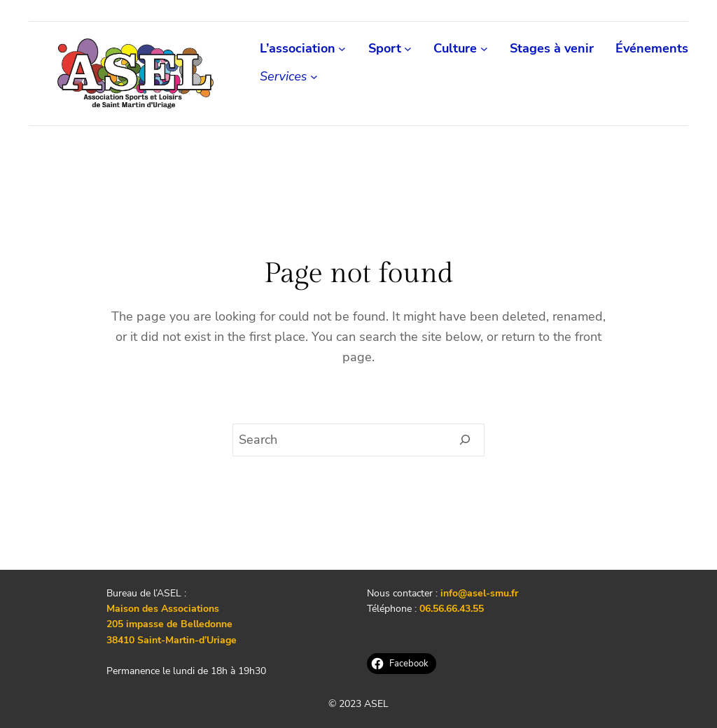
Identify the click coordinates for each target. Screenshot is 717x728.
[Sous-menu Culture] (484, 49)
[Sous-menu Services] (314, 77)
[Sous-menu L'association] (342, 49)
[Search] (465, 440)
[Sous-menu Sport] (408, 49)
